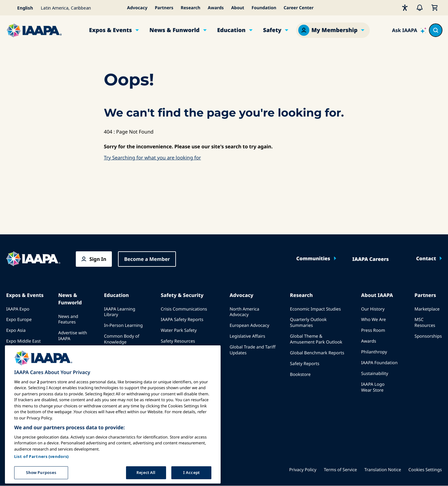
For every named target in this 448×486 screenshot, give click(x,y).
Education (231, 30)
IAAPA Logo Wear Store (373, 387)
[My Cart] (434, 8)
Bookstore (300, 375)
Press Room (373, 330)
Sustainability (375, 374)
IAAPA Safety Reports (182, 320)
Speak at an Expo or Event (23, 366)
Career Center (299, 8)
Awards (216, 8)
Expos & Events (110, 30)
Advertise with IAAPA (73, 336)
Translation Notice (383, 470)
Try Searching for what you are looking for (152, 158)
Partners (164, 8)
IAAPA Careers (370, 259)
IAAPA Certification (123, 353)
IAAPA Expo (18, 309)
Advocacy (137, 8)
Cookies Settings (425, 470)
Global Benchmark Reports (317, 353)
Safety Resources (178, 341)
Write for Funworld (68, 363)
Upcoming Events (24, 352)
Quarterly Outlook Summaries (308, 323)
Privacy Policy (303, 470)
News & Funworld (175, 30)
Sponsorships (428, 336)
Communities (313, 258)
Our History (373, 309)
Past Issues (69, 350)
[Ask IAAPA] (409, 30)
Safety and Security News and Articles (186, 366)
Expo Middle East (23, 341)
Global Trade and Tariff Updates (253, 350)
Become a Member (147, 259)
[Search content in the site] (436, 30)
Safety (272, 30)
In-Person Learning (123, 325)
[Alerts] (420, 8)
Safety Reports (305, 364)
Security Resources (180, 352)
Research (191, 8)
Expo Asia (16, 330)
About (238, 8)
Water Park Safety (179, 330)
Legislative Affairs (247, 336)
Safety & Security (182, 295)
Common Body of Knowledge (122, 339)
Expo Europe (19, 320)
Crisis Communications (184, 309)
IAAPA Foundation (379, 363)
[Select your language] (22, 8)
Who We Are (373, 320)
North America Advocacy (244, 312)
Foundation (264, 8)
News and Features (68, 319)
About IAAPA (377, 295)
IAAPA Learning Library (119, 312)
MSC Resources (425, 323)
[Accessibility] (405, 8)
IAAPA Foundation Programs (122, 367)
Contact (426, 258)
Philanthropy (374, 352)
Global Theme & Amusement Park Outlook (316, 339)
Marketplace (427, 309)
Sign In (98, 259)
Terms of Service (340, 470)
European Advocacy (249, 325)
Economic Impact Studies (315, 309)
